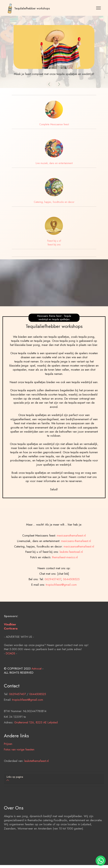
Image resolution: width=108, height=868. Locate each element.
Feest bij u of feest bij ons (54, 243)
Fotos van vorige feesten (19, 770)
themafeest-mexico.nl (65, 598)
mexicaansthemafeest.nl (71, 576)
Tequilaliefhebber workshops (32, 8)
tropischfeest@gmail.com (28, 720)
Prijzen (8, 764)
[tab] (54, 779)
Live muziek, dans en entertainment (54, 163)
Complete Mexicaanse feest (54, 124)
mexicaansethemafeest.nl (79, 587)
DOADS (10, 674)
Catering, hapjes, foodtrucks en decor (54, 202)
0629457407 (17, 714)
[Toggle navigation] (99, 8)
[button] (49, 84)
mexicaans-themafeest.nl (76, 582)
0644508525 (38, 714)
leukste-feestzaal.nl (71, 592)
